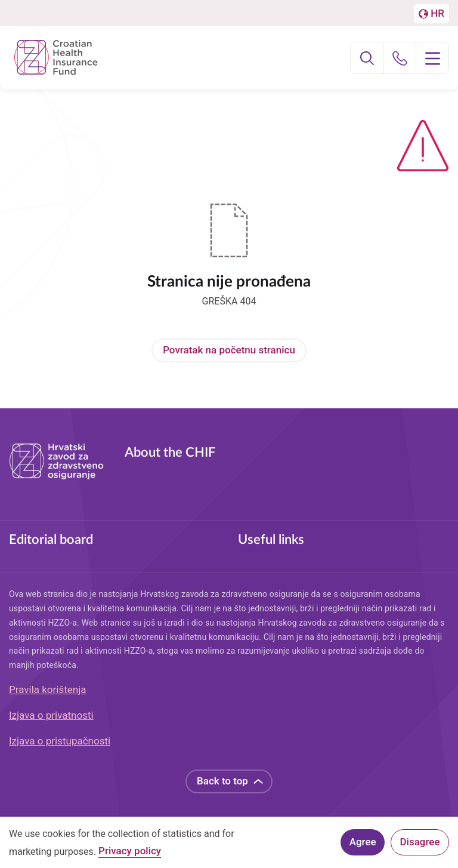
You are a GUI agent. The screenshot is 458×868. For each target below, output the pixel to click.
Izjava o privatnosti (51, 715)
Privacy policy (130, 854)
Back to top (222, 781)
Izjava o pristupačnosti (60, 741)
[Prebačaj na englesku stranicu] (431, 14)
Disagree (420, 845)
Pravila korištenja (48, 690)
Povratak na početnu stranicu (229, 350)
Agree (363, 845)
